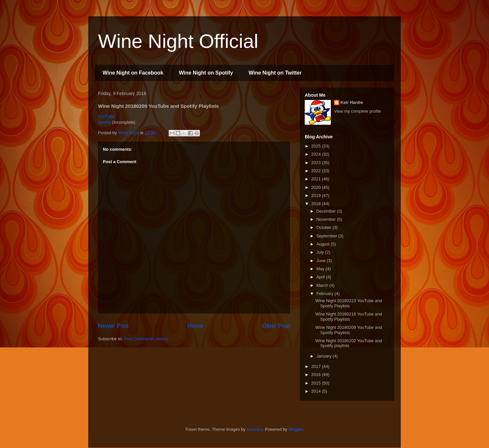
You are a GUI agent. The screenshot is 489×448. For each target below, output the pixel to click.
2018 (317, 204)
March (323, 285)
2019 (317, 196)
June (322, 261)
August (324, 244)
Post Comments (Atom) (146, 339)
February (326, 294)
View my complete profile (357, 111)
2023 (317, 163)
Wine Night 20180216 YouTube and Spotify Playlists (349, 317)
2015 (317, 383)
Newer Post (113, 326)
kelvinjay (255, 429)
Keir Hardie (352, 102)
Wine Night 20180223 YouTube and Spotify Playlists (349, 303)
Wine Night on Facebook (133, 73)
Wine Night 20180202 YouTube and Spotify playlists (349, 343)
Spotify (105, 122)
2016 (317, 375)
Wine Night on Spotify (206, 73)
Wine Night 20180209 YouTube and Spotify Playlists (349, 330)
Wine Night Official (178, 41)
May (321, 269)
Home (196, 326)
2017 (317, 366)
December (327, 211)
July (321, 252)
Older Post (276, 326)
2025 (317, 146)
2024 (317, 154)
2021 (317, 179)
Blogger (296, 429)
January (325, 356)
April (321, 277)
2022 (317, 171)
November (327, 219)
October (325, 227)
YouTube (106, 116)
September (327, 236)
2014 (317, 391)
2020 (317, 187)
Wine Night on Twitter (275, 73)
